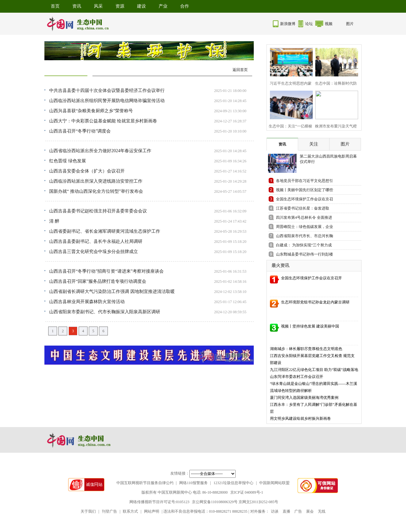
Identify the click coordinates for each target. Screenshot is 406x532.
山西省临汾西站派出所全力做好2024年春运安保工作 (100, 151)
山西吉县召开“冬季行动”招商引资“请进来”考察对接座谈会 (106, 271)
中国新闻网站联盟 (274, 483)
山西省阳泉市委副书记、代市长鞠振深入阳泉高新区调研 (105, 312)
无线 (322, 511)
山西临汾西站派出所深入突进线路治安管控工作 (96, 181)
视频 (329, 24)
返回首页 (240, 70)
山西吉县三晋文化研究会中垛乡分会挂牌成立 (94, 252)
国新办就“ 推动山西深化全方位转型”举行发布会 (96, 191)
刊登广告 (109, 511)
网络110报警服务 (193, 483)
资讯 (77, 6)
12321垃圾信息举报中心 (233, 483)
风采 (98, 6)
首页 (55, 6)
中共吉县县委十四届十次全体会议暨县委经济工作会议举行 (107, 91)
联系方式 (130, 511)
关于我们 (88, 511)
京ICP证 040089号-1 (247, 492)
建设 (141, 6)
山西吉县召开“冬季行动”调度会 (80, 131)
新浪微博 (288, 24)
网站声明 (152, 511)
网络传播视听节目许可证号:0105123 (159, 502)
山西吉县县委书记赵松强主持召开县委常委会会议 (98, 211)
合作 (185, 6)
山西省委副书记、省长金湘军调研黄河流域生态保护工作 (105, 231)
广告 (298, 511)
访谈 (275, 511)
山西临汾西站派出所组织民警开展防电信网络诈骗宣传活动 (107, 101)
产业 (163, 6)
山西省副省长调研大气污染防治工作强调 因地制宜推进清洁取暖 (112, 292)
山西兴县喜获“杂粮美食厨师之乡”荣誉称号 (91, 111)
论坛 (309, 24)
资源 (120, 6)
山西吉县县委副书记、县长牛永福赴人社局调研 (96, 241)
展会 (310, 511)
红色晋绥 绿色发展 (68, 161)
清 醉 (54, 221)
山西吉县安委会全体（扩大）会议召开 (87, 171)
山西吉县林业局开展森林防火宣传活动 (87, 302)
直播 (286, 511)
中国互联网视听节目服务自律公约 (145, 483)
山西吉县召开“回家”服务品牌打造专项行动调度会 (98, 281)
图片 (350, 24)
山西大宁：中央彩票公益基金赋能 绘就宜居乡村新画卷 (103, 121)
